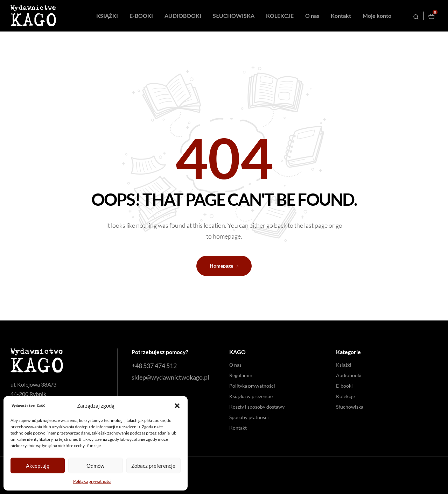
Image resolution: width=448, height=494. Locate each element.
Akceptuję (38, 466)
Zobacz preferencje (153, 466)
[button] (177, 406)
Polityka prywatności (92, 481)
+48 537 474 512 (154, 366)
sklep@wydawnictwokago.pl (170, 377)
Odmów (95, 466)
